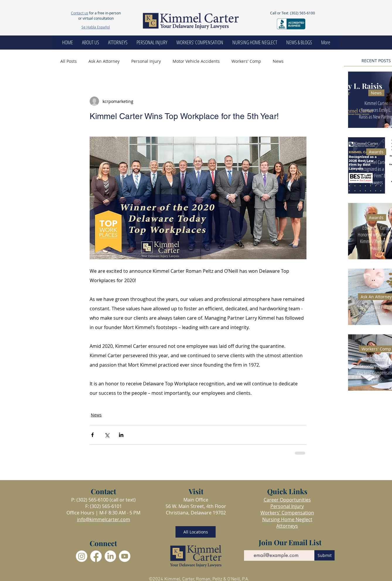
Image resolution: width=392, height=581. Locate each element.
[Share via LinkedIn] (121, 435)
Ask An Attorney (104, 61)
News (278, 61)
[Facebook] (96, 556)
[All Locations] (196, 532)
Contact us (80, 13)
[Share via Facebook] (92, 435)
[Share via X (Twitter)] (107, 435)
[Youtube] (125, 556)
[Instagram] (82, 556)
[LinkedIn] (110, 556)
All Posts (69, 61)
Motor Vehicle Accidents (196, 61)
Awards (376, 152)
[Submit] (324, 555)
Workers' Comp (246, 61)
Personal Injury (146, 61)
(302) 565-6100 (302, 13)
